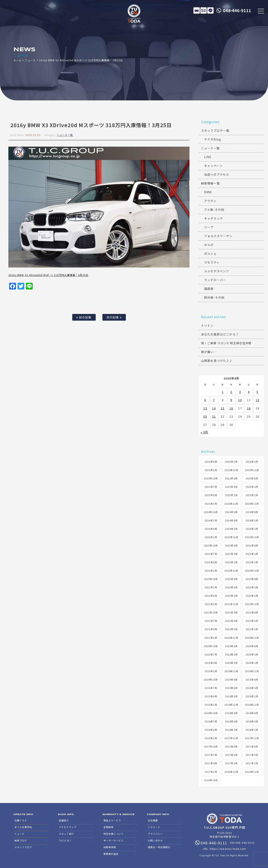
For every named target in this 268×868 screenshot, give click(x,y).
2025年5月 (252, 487)
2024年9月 (231, 512)
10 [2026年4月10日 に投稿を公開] (240, 400)
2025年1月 (211, 504)
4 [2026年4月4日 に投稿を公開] (249, 392)
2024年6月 (231, 520)
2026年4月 (211, 462)
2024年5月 (252, 520)
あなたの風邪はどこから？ (220, 334)
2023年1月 (211, 571)
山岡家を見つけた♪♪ (217, 361)
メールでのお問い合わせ (204, 10)
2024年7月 (211, 520)
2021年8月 (252, 612)
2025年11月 (252, 470)
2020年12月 (231, 638)
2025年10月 (211, 478)
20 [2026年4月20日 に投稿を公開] (205, 416)
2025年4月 (211, 495)
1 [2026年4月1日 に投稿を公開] (223, 392)
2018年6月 (231, 721)
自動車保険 (110, 847)
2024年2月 (252, 529)
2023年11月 (252, 537)
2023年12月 (231, 537)
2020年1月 (211, 671)
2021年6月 (231, 621)
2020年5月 (252, 654)
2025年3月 (231, 495)
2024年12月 (231, 504)
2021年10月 (211, 612)
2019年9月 (231, 680)
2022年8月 (252, 579)
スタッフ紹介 (66, 834)
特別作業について (113, 834)
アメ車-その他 (214, 210)
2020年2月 (252, 663)
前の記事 (84, 317)
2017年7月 (211, 755)
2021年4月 (211, 629)
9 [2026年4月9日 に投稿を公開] (231, 400)
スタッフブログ (23, 847)
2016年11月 (252, 772)
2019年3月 (231, 696)
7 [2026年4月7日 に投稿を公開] (214, 400)
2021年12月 (231, 604)
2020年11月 (252, 638)
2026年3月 (231, 462)
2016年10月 (211, 780)
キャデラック (214, 218)
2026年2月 (252, 462)
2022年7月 (211, 587)
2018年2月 (252, 730)
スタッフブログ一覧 (215, 131)
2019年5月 (252, 688)
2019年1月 (211, 705)
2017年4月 (211, 763)
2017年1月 (211, 772)
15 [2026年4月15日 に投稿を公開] (223, 408)
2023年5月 (252, 554)
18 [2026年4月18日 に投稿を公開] (249, 408)
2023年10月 (211, 545)
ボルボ (209, 245)
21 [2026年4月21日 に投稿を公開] (214, 416)
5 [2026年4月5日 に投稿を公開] (257, 392)
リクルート (154, 827)
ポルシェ (210, 253)
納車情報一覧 (210, 183)
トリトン (207, 325)
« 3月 (204, 432)
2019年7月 (211, 688)
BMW (208, 192)
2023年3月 (231, 562)
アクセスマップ (68, 827)
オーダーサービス (113, 840)
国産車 (209, 289)
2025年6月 (231, 487)
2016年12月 (231, 772)
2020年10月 (211, 646)
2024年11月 (252, 504)
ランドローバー (215, 280)
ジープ (209, 227)
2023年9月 (231, 545)
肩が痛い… (209, 352)
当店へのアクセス (217, 174)
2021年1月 (211, 638)
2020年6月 (231, 654)
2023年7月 (211, 554)
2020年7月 (211, 654)
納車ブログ (21, 840)
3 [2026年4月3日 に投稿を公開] (240, 392)
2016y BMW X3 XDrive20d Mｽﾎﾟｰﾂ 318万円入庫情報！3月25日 (48, 275)
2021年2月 (252, 629)
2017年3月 (231, 763)
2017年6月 (231, 755)
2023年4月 (211, 562)
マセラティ (212, 262)
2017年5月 (252, 755)
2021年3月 (231, 629)
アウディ (210, 201)
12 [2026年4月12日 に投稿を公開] (258, 400)
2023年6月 (231, 554)
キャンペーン (213, 166)
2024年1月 (211, 537)
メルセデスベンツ (217, 271)
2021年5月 (252, 621)
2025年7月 (211, 487)
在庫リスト (197, 10)
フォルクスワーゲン (218, 236)
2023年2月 (252, 562)
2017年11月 (252, 738)
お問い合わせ (155, 840)
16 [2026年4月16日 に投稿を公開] (231, 408)
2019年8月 (252, 680)
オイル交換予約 (23, 827)
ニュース (30, 60)
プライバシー (155, 834)
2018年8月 (252, 713)
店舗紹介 (64, 820)
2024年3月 (231, 529)
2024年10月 (211, 512)
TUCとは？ (65, 840)
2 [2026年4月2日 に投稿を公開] (231, 392)
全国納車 (108, 827)
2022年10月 (211, 579)
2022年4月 (211, 596)
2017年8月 (252, 746)
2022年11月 (252, 571)
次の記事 (114, 317)
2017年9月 (231, 746)
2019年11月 (252, 671)
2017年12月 (231, 738)
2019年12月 (231, 671)
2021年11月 (252, 604)
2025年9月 (231, 478)
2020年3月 (231, 663)
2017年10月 (211, 746)
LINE (210, 10)
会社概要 (153, 820)
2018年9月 (231, 713)
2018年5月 (252, 721)
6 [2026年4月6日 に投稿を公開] (205, 400)
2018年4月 (211, 730)
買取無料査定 (111, 854)
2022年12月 (231, 571)
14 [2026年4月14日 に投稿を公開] (214, 408)
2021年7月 (211, 621)
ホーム (17, 60)
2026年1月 (211, 470)
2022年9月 (231, 579)
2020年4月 (211, 663)
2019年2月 (252, 696)
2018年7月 (211, 721)
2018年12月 (231, 705)
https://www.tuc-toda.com (228, 849)
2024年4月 (211, 529)
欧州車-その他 (214, 297)
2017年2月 (252, 763)
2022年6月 (231, 587)
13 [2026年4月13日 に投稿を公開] (205, 408)
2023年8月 (252, 545)
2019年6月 (231, 688)
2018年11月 (252, 705)
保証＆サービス (112, 820)
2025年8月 (252, 478)
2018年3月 (231, 730)
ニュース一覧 (65, 135)
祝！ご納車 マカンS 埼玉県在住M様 (226, 343)
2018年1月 (211, 738)
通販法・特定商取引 (159, 847)
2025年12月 (231, 470)
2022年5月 (252, 587)
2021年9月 (231, 612)
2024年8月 (252, 512)
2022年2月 (252, 596)
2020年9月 (231, 646)
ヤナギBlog (213, 139)
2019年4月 (211, 696)
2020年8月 (252, 646)
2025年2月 (252, 495)
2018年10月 (211, 713)
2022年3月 (231, 596)
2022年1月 (211, 604)
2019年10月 (211, 680)
